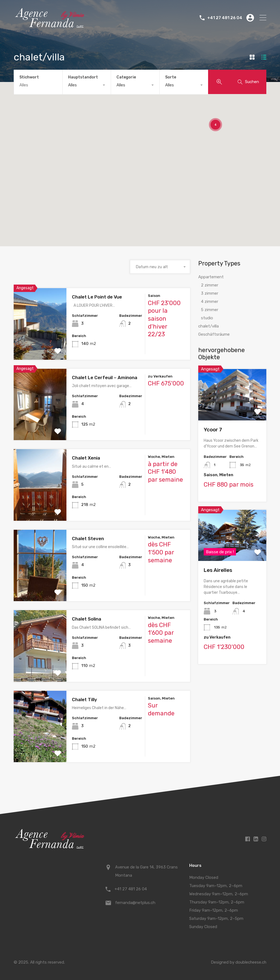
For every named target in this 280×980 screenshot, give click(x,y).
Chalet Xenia (86, 458)
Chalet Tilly (84, 700)
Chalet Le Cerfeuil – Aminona (105, 378)
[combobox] (87, 85)
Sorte (171, 77)
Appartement (211, 277)
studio (207, 318)
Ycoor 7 (213, 430)
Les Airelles (218, 570)
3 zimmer (210, 293)
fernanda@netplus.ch (135, 903)
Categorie (126, 77)
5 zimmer (210, 310)
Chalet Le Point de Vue (97, 297)
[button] (64, 197)
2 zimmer (210, 285)
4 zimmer (210, 302)
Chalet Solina (87, 619)
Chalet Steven (88, 539)
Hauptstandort (83, 77)
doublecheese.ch (251, 962)
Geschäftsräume (214, 334)
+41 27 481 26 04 (225, 18)
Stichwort (29, 77)
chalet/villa (208, 326)
